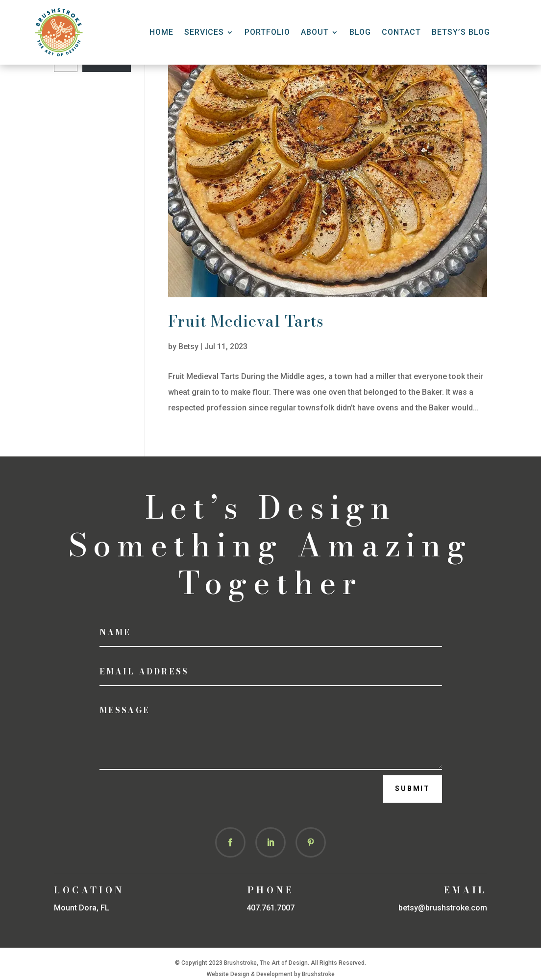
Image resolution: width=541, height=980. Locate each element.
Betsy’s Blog (461, 32)
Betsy (188, 347)
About (315, 32)
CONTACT (401, 32)
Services (204, 32)
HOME (161, 32)
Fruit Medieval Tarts (246, 321)
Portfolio (267, 32)
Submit (413, 789)
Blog (360, 32)
